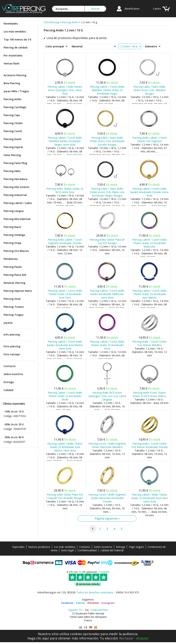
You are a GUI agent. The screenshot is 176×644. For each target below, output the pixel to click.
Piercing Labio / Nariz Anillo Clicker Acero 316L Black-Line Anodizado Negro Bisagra (107, 192)
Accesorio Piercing (15, 75)
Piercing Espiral (13, 147)
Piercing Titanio (14, 307)
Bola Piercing (12, 83)
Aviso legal (67, 550)
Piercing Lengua (14, 211)
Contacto (10, 366)
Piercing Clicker (13, 123)
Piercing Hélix (12, 171)
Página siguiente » (107, 518)
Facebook (67, 603)
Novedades (11, 23)
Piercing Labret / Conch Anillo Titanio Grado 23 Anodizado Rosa (107, 345)
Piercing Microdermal (17, 219)
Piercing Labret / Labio (18, 203)
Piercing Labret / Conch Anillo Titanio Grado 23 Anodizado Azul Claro (65, 294)
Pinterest (93, 603)
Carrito (157, 9)
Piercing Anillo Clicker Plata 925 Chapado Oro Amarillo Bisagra (65, 496)
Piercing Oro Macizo (16, 251)
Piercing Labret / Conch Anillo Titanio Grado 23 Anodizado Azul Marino (150, 294)
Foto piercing (12, 346)
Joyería (8, 323)
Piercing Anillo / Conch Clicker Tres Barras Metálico (150, 343)
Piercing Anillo (13, 99)
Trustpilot (104, 572)
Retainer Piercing (14, 283)
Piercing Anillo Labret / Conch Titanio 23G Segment (150, 139)
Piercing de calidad (16, 47)
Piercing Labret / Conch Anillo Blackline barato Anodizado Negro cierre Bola (65, 141)
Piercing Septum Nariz (18, 291)
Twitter (80, 603)
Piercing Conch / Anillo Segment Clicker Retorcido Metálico (107, 445)
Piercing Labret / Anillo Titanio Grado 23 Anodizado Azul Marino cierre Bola (65, 447)
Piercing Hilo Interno (17, 187)
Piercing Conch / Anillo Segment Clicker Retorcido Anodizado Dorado (107, 498)
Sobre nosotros (13, 374)
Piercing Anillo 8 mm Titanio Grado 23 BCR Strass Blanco (149, 394)
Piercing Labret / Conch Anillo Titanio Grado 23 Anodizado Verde (65, 396)
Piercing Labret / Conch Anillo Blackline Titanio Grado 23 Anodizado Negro (107, 90)
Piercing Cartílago (15, 107)
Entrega (9, 382)
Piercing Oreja (12, 243)
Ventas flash (12, 63)
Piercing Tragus (14, 315)
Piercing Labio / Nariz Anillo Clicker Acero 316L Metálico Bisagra (150, 90)
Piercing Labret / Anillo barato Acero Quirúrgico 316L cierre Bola (65, 90)
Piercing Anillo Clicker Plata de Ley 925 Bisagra (107, 241)
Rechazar (126, 638)
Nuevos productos (39, 547)
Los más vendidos (15, 31)
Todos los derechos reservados (95, 592)
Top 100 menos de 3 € (18, 39)
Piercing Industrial (15, 195)
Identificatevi (132, 9)
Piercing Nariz (12, 227)
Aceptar (142, 638)
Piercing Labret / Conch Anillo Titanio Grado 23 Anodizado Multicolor (150, 243)
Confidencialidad (87, 550)
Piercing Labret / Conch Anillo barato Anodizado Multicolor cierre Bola (107, 294)
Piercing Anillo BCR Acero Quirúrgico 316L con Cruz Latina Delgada (107, 396)
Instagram (108, 603)
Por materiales (13, 55)
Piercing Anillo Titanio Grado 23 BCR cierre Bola (65, 190)
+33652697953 (99, 610)
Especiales (18, 547)
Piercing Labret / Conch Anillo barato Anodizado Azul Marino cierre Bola (65, 345)
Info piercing (12, 335)
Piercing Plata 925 (15, 275)
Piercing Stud (12, 299)
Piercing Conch (13, 131)
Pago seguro (136, 547)
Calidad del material (112, 550)
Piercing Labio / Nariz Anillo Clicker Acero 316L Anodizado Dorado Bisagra (107, 141)
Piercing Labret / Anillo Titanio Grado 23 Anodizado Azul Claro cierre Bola (150, 498)
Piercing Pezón (13, 267)
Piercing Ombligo (14, 235)
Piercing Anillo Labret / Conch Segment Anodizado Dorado (65, 241)
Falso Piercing (12, 155)
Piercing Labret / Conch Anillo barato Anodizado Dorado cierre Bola (150, 192)
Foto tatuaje (12, 354)
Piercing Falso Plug (15, 163)
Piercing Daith (13, 139)
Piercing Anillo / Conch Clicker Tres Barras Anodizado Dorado (149, 445)
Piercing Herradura (16, 179)
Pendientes (11, 259)
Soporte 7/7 (75, 610)
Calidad (8, 390)
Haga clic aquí (38, 638)
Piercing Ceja (12, 115)
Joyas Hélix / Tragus (16, 91)
